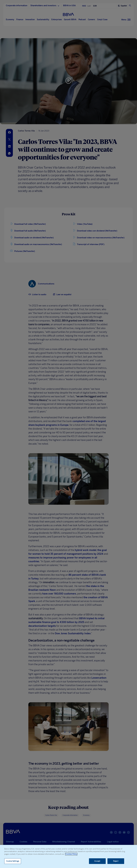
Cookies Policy (71, 854)
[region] (68, 856)
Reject (116, 861)
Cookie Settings (13, 861)
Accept (97, 861)
